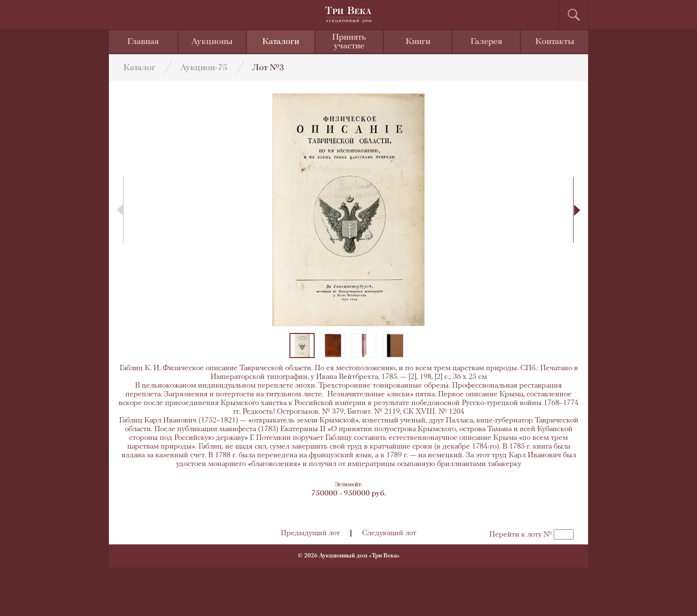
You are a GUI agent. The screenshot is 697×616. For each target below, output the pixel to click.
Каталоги (281, 42)
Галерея (486, 42)
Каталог (139, 68)
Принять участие (349, 42)
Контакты (555, 42)
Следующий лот (389, 533)
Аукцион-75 (204, 68)
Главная (143, 42)
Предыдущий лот (310, 533)
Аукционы (212, 42)
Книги (418, 42)
